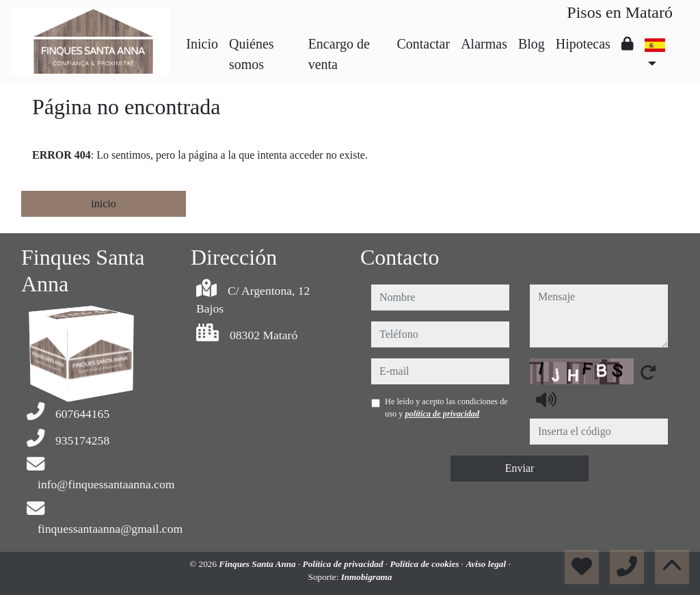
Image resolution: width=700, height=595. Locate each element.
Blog (531, 44)
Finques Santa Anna (258, 564)
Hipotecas (583, 44)
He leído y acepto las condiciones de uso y (446, 408)
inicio (103, 203)
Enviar (520, 468)
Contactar (423, 44)
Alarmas (484, 44)
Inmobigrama (367, 577)
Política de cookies (425, 564)
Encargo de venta (339, 54)
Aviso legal (487, 564)
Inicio (202, 44)
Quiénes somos (252, 54)
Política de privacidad (344, 564)
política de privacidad (442, 414)
